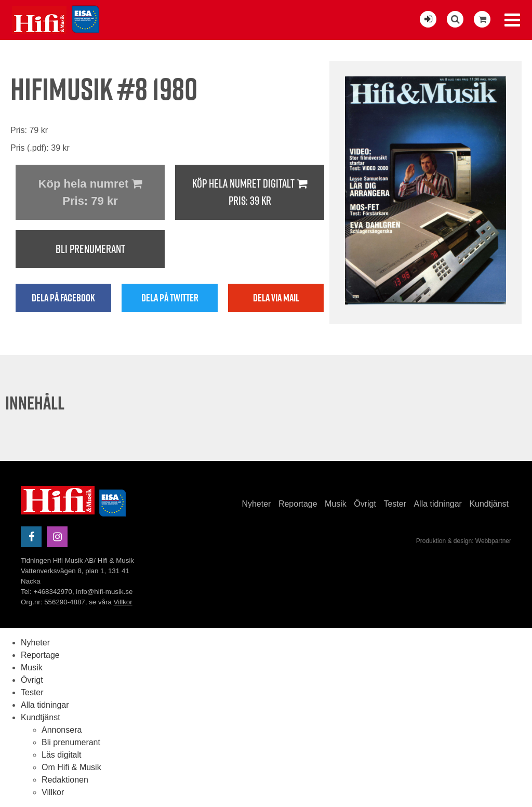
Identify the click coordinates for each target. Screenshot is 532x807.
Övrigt (365, 504)
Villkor (123, 602)
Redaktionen (65, 780)
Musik (336, 504)
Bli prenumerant (90, 249)
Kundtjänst (489, 504)
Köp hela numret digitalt (250, 193)
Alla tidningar (438, 504)
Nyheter (256, 504)
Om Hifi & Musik (71, 767)
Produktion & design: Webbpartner (464, 541)
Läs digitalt (62, 755)
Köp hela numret (90, 193)
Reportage (298, 504)
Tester (395, 504)
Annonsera (62, 730)
